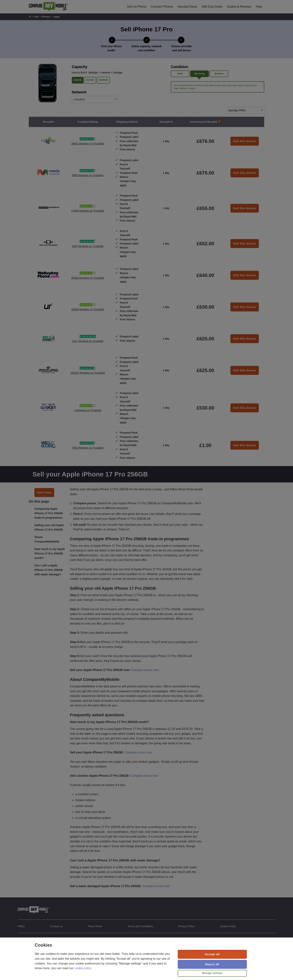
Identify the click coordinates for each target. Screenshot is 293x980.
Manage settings (212, 973)
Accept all (212, 954)
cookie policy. (83, 968)
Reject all (212, 964)
